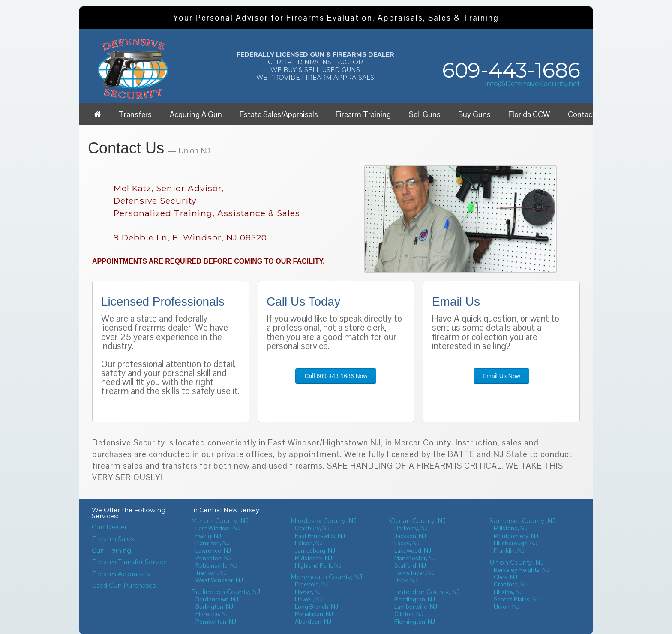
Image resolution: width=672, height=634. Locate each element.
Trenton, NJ (211, 573)
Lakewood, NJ (413, 550)
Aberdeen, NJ (313, 622)
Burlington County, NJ (226, 592)
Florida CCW (529, 114)
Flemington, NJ (415, 622)
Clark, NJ (505, 577)
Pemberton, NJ (216, 622)
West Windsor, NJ (219, 580)
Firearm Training (363, 114)
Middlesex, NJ (313, 558)
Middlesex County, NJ (324, 521)
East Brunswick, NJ (320, 536)
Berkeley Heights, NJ (522, 570)
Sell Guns (425, 114)
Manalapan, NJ (314, 614)
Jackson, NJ (410, 536)
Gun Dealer (109, 527)
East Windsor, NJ (218, 528)
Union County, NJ (516, 562)
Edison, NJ (309, 543)
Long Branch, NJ (316, 607)
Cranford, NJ (511, 584)
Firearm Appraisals (121, 574)
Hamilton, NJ (213, 543)
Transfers (135, 114)
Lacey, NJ (407, 543)
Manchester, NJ (415, 558)
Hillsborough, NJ (516, 543)
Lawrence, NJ (213, 550)
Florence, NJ (212, 614)
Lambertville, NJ (416, 607)
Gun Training (111, 550)
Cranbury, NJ (312, 528)
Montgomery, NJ (516, 536)
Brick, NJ (406, 580)
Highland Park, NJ (318, 565)
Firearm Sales (113, 539)
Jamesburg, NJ (315, 550)
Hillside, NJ (508, 592)
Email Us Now (501, 376)
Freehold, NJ (312, 584)
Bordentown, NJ (217, 599)
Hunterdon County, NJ (425, 592)
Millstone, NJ (511, 528)
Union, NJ (507, 607)
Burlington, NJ (214, 607)
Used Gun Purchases (124, 586)
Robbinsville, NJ (216, 565)
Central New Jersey (229, 510)
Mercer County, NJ (220, 521)
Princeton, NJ (213, 558)
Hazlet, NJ (308, 592)
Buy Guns (474, 114)
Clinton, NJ (409, 614)
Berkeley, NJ (411, 528)
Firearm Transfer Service (129, 562)
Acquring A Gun (196, 114)
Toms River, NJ (414, 573)
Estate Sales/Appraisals (279, 114)
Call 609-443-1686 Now (336, 376)
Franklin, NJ (509, 550)
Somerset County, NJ (522, 521)
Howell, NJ (309, 599)
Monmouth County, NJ (326, 577)
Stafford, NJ (410, 565)
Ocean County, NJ (418, 521)
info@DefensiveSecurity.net (533, 84)
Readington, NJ (415, 599)
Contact (582, 114)
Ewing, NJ (208, 536)
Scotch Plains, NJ (517, 599)
